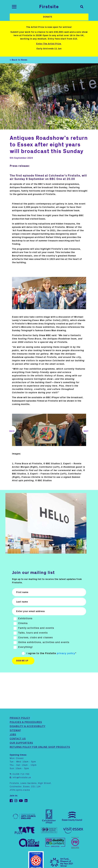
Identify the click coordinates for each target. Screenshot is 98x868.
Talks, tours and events (33, 633)
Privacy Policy (20, 682)
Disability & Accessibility (28, 690)
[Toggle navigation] (14, 7)
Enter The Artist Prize (49, 44)
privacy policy (66, 653)
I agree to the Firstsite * (51, 653)
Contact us (18, 703)
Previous (12, 430)
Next (86, 430)
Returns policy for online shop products (40, 711)
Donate (48, 17)
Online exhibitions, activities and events (44, 642)
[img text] (49, 293)
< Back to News (19, 60)
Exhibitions (25, 618)
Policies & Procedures (26, 686)
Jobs (13, 698)
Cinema (23, 623)
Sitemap (15, 694)
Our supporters (21, 707)
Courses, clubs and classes (35, 638)
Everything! (25, 647)
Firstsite (49, 7)
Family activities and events (36, 628)
